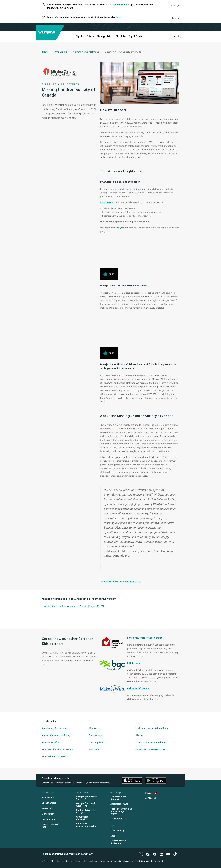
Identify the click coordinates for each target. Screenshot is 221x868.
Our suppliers (96, 742)
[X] (141, 854)
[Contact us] (151, 798)
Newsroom (95, 749)
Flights (80, 36)
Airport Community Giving (56, 735)
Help (172, 36)
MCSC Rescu (106, 202)
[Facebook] (155, 854)
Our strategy (95, 735)
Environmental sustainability (151, 728)
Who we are (95, 728)
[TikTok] (175, 854)
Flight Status (136, 36)
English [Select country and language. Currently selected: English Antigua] (152, 793)
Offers (90, 36)
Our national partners (54, 756)
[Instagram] (148, 854)
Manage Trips (105, 36)
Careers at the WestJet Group (151, 749)
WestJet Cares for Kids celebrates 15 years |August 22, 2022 (75, 606)
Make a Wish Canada (138, 688)
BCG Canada (134, 663)
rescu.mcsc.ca (112, 228)
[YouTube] (168, 854)
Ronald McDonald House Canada (145, 638)
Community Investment (55, 728)
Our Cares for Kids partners (56, 749)
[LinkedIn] (161, 854)
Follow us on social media (149, 742)
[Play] (140, 258)
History (139, 735)
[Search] (180, 36)
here (118, 17)
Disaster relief (49, 742)
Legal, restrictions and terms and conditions (68, 854)
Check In (121, 36)
